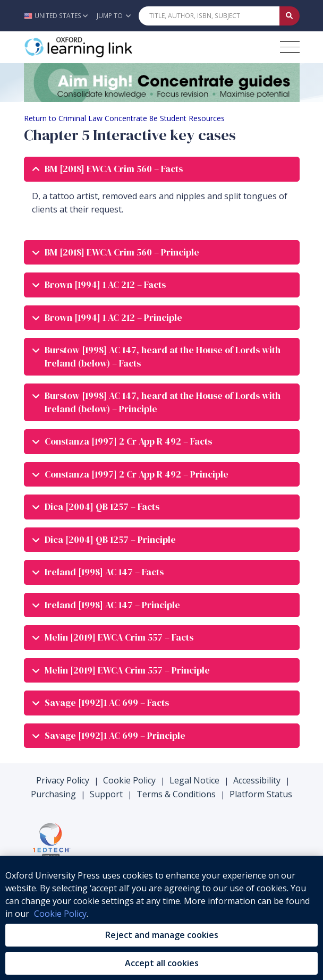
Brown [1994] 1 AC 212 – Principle (107, 318)
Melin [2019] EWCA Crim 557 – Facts (113, 638)
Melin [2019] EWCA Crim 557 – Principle (121, 671)
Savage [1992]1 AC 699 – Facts (101, 703)
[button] (59, 16)
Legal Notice (194, 780)
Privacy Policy (63, 780)
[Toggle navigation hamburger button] (290, 47)
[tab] (162, 169)
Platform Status (261, 794)
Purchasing (53, 794)
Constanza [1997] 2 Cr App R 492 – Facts (122, 442)
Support (106, 794)
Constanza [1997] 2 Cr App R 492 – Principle (130, 475)
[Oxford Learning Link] (104, 47)
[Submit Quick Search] (290, 16)
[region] (161, 918)
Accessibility (257, 780)
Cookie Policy (129, 780)
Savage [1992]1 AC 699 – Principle (109, 736)
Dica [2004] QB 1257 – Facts (96, 507)
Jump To (114, 16)
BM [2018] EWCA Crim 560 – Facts (108, 169)
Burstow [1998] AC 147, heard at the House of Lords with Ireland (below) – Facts (156, 357)
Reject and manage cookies (162, 935)
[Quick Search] (209, 16)
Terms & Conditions (176, 794)
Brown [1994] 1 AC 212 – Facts (99, 285)
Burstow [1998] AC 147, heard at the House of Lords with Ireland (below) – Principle (156, 402)
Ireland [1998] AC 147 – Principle (106, 605)
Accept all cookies (162, 963)
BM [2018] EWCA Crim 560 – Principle (116, 253)
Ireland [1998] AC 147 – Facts (98, 572)
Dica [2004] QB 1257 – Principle (104, 540)
